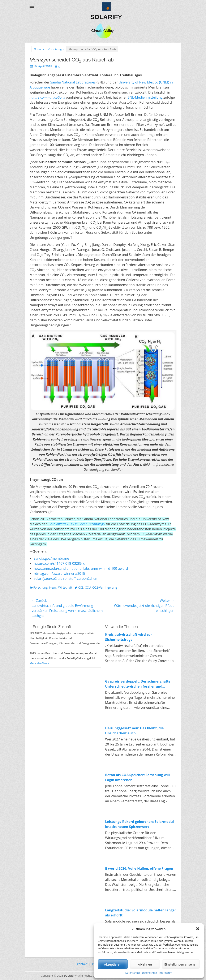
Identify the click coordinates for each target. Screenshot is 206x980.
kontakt (82, 964)
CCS (81, 587)
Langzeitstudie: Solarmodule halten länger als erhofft (141, 913)
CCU (88, 587)
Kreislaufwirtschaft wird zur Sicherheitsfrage (129, 637)
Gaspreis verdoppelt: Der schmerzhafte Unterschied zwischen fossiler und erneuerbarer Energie (138, 684)
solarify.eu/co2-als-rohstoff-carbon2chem (66, 579)
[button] (198, 929)
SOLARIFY (106, 17)
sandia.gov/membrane (51, 558)
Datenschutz (133, 973)
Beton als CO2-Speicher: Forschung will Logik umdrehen (137, 777)
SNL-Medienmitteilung (145, 97)
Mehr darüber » (40, 663)
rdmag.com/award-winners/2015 (59, 573)
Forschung (56, 49)
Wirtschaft (65, 587)
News (53, 587)
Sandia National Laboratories (73, 82)
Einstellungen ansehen (181, 964)
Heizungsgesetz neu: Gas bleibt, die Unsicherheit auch (134, 731)
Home (39, 49)
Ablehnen (145, 964)
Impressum (165, 973)
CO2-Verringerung (105, 587)
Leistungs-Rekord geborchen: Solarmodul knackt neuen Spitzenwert (140, 824)
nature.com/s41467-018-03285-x (59, 563)
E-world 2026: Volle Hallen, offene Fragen (139, 868)
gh (60, 66)
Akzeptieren (113, 964)
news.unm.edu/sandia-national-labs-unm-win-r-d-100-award (81, 568)
